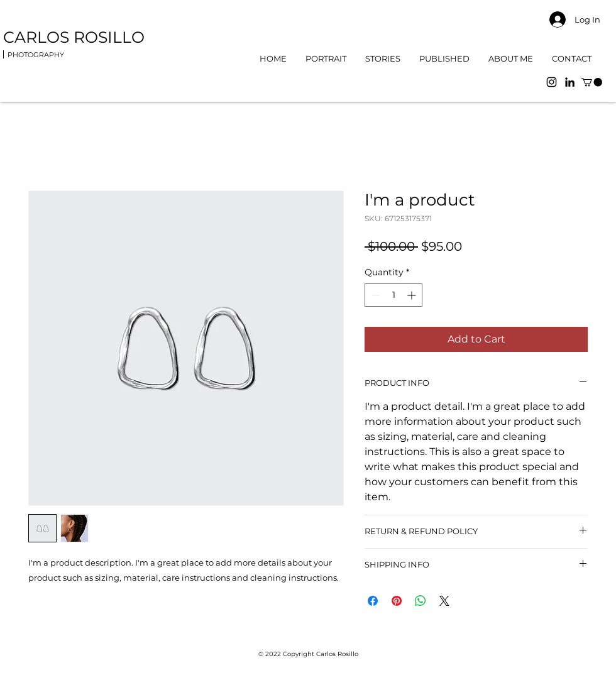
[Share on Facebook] (373, 601)
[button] (592, 82)
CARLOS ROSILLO (76, 37)
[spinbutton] (393, 295)
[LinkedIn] (570, 82)
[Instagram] (552, 82)
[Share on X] (444, 601)
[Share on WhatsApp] (421, 601)
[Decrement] (374, 295)
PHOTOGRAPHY (36, 55)
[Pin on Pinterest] (397, 601)
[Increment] (413, 295)
